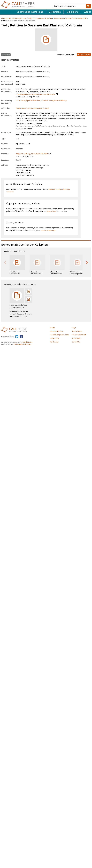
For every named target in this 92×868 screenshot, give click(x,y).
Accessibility (77, 338)
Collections (55, 12)
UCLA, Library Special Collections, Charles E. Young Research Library (27, 18)
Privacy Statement (79, 335)
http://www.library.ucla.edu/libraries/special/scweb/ (36, 94)
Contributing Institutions (30, 12)
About (88, 12)
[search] (88, 6)
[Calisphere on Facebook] (21, 337)
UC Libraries (28, 342)
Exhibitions (72, 12)
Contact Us (76, 342)
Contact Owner (84, 55)
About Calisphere (57, 331)
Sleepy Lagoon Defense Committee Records (70, 18)
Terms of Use (77, 331)
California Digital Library (22, 344)
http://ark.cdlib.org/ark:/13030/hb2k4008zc (32, 154)
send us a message (48, 230)
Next (87, 262)
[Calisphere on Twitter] (17, 337)
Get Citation (6, 55)
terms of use (51, 211)
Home (53, 328)
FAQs (74, 328)
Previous (5, 262)
